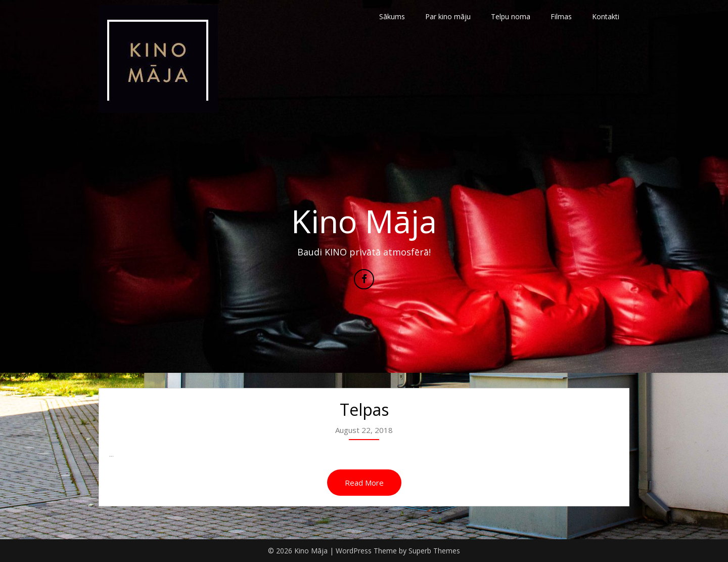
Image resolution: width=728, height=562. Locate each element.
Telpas (364, 409)
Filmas (561, 16)
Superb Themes (434, 551)
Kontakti (606, 16)
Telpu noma (511, 16)
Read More (364, 483)
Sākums (392, 16)
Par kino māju (448, 16)
